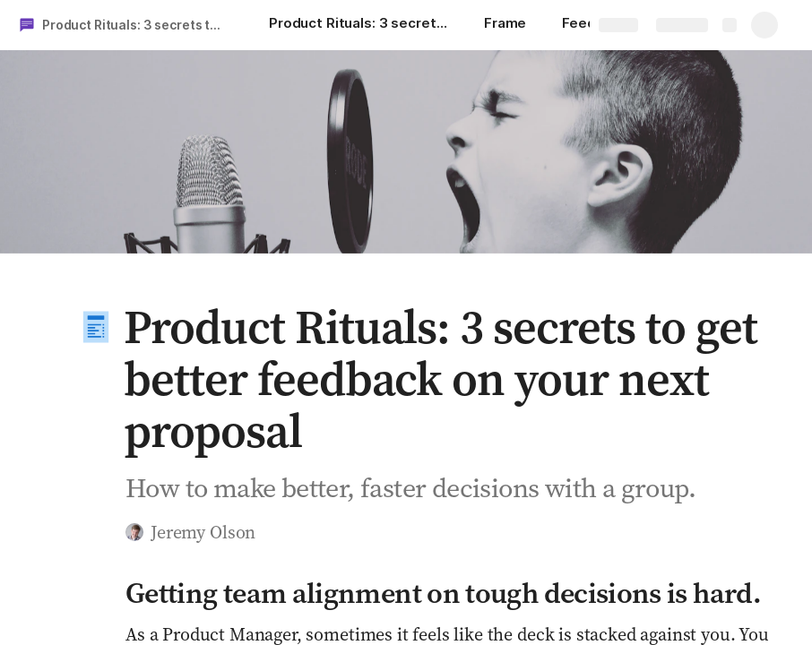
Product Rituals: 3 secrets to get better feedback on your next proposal (138, 25)
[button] (96, 327)
